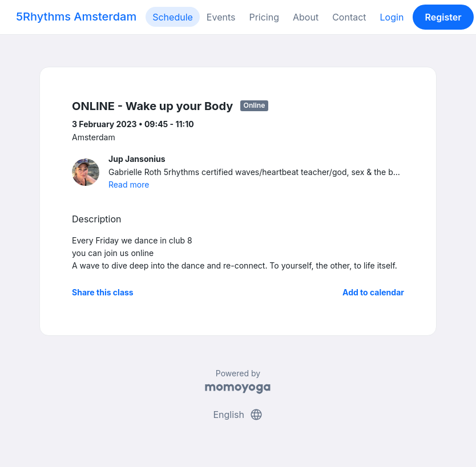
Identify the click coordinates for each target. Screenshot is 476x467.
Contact (349, 17)
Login (392, 17)
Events (221, 17)
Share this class (103, 292)
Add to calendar (373, 292)
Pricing (264, 17)
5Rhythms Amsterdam (76, 17)
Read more (129, 184)
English (238, 415)
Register (443, 17)
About (306, 17)
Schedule (173, 17)
